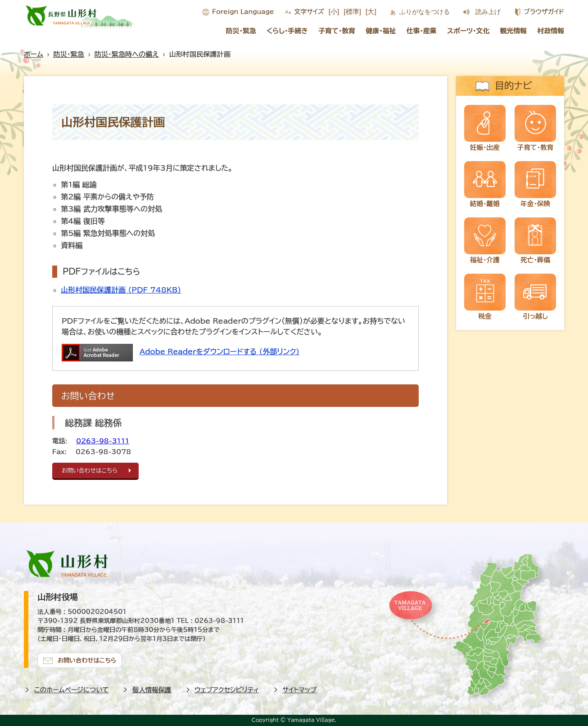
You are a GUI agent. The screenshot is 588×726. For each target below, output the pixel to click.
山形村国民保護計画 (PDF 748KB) (121, 290)
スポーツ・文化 (468, 31)
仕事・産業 (422, 31)
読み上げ (488, 12)
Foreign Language (243, 12)
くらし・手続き (287, 31)
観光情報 (514, 31)
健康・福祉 (381, 31)
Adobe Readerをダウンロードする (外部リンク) (219, 352)
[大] (371, 11)
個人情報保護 (152, 690)
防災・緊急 (241, 31)
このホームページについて (72, 690)
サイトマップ (300, 690)
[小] (334, 11)
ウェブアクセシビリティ (227, 690)
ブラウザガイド (544, 12)
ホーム (34, 54)
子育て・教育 (337, 31)
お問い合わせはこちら (90, 471)
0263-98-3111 (103, 441)
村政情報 (551, 31)
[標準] (352, 11)
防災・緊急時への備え (127, 54)
